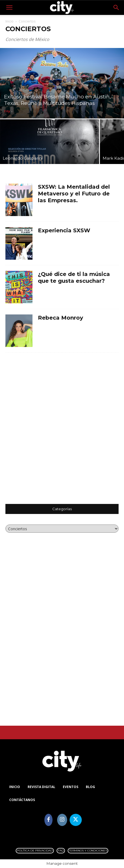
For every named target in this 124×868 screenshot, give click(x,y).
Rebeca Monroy (61, 318)
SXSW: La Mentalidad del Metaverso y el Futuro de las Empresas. (74, 194)
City (7, 111)
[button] (9, 8)
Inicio (9, 21)
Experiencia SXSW (64, 230)
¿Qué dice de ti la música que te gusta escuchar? (74, 277)
